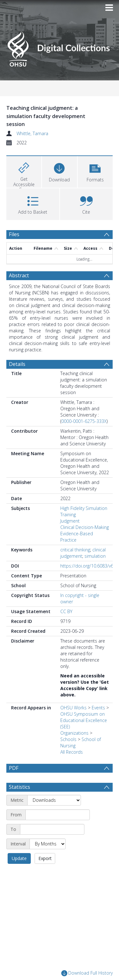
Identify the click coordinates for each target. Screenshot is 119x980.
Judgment (70, 521)
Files (14, 234)
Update (19, 858)
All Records (72, 752)
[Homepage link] (60, 47)
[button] (95, 171)
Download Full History (87, 973)
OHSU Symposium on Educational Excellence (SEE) (84, 720)
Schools (68, 739)
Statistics (20, 787)
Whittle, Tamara (32, 133)
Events (98, 708)
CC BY (66, 611)
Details (17, 364)
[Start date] (58, 815)
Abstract (19, 275)
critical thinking (75, 550)
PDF (14, 768)
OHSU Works (73, 708)
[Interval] (48, 844)
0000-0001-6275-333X (84, 421)
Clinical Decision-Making (85, 527)
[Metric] (54, 800)
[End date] (52, 829)
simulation (95, 556)
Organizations (74, 733)
